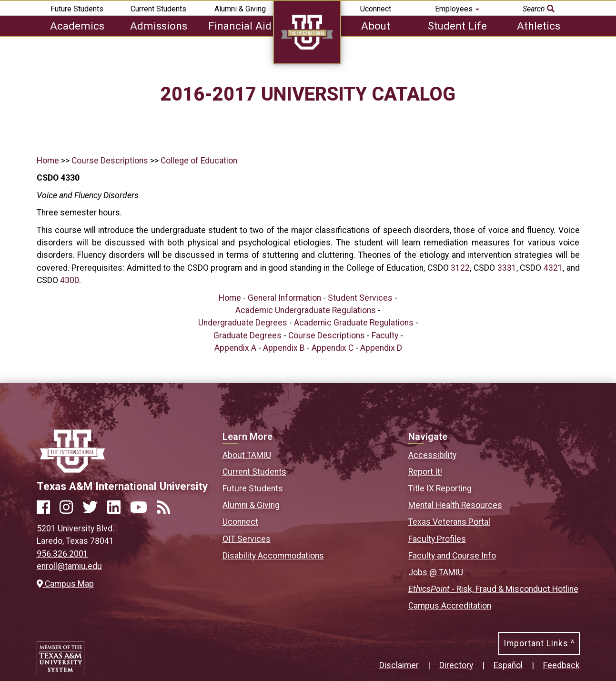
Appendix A (235, 348)
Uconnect (376, 9)
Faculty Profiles (437, 539)
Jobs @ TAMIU (436, 572)
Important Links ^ (539, 643)
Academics (77, 26)
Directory (456, 665)
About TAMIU (247, 455)
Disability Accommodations (273, 556)
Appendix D (381, 348)
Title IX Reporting (440, 488)
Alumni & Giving (240, 9)
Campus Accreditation (450, 606)
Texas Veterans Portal (449, 522)
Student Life (457, 26)
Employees (457, 9)
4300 (70, 280)
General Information (284, 298)
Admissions (159, 26)
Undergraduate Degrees (243, 323)
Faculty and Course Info (452, 556)
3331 (507, 268)
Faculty (385, 335)
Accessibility (432, 455)
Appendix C (333, 348)
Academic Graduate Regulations (354, 323)
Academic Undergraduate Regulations (306, 310)
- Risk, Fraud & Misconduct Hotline (493, 589)
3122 (460, 268)
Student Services (360, 298)
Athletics (539, 26)
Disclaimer (399, 665)
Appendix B (284, 348)
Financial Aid (240, 26)
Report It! (425, 472)
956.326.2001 (62, 554)
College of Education (199, 161)
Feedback (561, 665)
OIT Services (247, 539)
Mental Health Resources (455, 505)
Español (508, 665)
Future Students (77, 9)
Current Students (158, 9)
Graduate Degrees (247, 335)
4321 (553, 268)
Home (48, 161)
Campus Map (65, 584)
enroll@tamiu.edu (69, 566)
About (376, 26)
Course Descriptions (110, 161)
